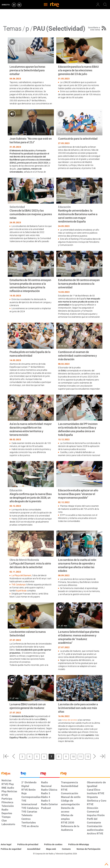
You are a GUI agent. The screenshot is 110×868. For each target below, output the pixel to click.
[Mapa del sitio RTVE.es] (51, 849)
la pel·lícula (21, 591)
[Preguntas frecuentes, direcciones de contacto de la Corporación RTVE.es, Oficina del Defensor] (66, 849)
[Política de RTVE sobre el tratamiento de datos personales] (28, 845)
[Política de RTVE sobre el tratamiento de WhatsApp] (79, 845)
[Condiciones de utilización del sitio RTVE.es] (6, 845)
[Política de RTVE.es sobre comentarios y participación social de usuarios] (89, 849)
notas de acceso (70, 720)
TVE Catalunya (19, 585)
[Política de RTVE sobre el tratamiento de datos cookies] (53, 845)
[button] (6, 756)
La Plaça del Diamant (21, 575)
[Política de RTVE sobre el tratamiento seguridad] (11, 849)
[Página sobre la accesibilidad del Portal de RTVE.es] (34, 849)
